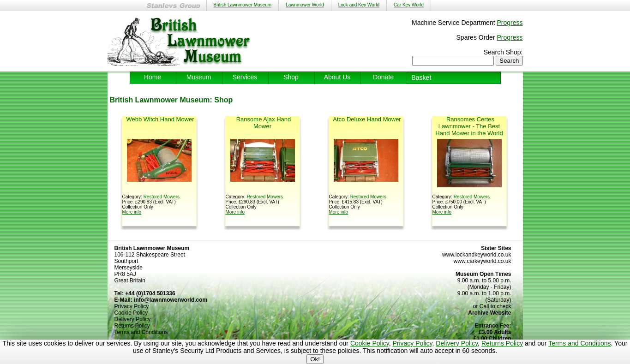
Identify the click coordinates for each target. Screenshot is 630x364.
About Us (337, 77)
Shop (291, 77)
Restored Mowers (162, 197)
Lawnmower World (305, 5)
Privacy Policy (412, 343)
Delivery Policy (457, 343)
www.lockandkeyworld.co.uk (477, 255)
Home (153, 77)
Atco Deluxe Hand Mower (367, 119)
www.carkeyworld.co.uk (483, 261)
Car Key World (409, 5)
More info (132, 212)
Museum (199, 77)
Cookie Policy (370, 343)
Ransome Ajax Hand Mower (264, 123)
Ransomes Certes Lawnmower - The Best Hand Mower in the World (469, 126)
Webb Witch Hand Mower (160, 119)
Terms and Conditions (579, 343)
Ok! (315, 359)
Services (245, 77)
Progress (510, 23)
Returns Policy (502, 343)
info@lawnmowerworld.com (171, 300)
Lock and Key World (359, 5)
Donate (383, 77)
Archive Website (489, 313)
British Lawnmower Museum (243, 5)
